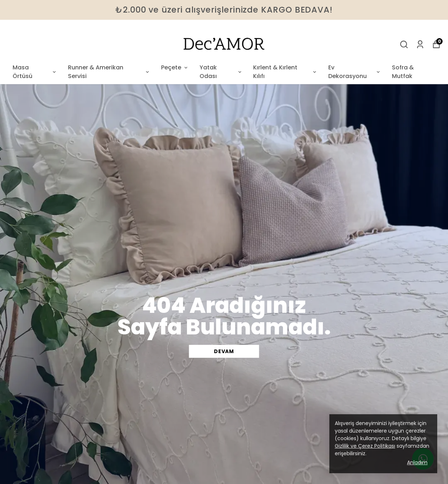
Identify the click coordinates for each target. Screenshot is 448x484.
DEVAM (224, 351)
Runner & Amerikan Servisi (109, 72)
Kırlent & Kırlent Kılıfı (285, 72)
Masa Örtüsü (35, 72)
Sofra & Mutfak (403, 72)
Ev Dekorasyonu (355, 72)
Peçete (175, 67)
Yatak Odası (221, 72)
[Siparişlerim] (420, 44)
